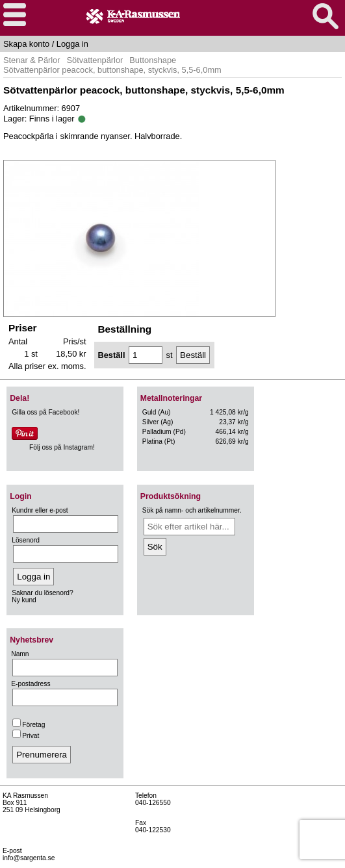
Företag (29, 725)
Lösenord (26, 540)
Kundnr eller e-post (40, 510)
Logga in (72, 44)
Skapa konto (26, 44)
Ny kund (24, 600)
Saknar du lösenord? (42, 593)
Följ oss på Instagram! (62, 447)
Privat (26, 736)
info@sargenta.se (29, 858)
